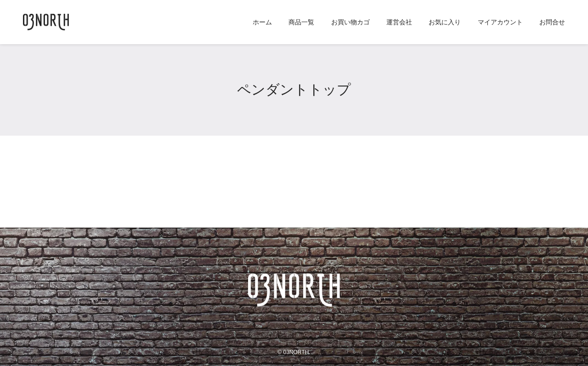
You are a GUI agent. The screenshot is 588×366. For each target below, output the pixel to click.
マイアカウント (500, 22)
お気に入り (445, 22)
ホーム (262, 22)
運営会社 (399, 22)
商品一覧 (301, 22)
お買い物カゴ (351, 22)
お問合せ (552, 22)
